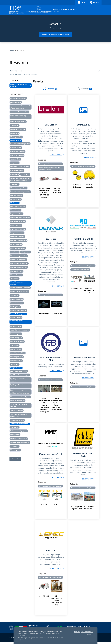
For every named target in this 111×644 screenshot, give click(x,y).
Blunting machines (16, 137)
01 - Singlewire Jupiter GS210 (77, 510)
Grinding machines (16, 245)
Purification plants (16, 327)
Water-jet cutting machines (19, 439)
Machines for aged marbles (19, 256)
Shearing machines (16, 361)
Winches (15, 446)
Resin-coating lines (16, 338)
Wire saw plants (15, 450)
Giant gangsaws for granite (19, 241)
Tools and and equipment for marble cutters (19, 416)
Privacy (77, 632)
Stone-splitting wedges (18, 401)
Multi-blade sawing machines (19, 292)
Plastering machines (17, 299)
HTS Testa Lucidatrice (89, 187)
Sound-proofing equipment (19, 371)
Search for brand (17, 71)
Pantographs (15, 296)
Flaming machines (16, 226)
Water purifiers (15, 435)
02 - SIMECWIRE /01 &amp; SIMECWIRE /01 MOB (57, 603)
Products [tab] (84, 89)
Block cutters (15, 126)
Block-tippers (15, 134)
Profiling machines (16, 318)
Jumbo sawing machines (18, 248)
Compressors (15, 163)
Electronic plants (15, 210)
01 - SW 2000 (44, 598)
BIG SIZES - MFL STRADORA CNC (89, 292)
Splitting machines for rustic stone (19, 386)
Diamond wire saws (16, 196)
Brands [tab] (50, 89)
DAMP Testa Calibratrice (77, 187)
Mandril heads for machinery (19, 264)
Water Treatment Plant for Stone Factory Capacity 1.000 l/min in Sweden (57, 406)
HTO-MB (44, 507)
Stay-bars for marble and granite (20, 397)
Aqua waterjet (44, 315)
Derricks (15, 184)
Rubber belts (15, 346)
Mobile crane (15, 279)
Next (66, 186)
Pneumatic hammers (17, 303)
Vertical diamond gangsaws (19, 431)
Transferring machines (17, 421)
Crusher (25, 175)
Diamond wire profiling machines (20, 192)
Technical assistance (17, 411)
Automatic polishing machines (19, 112)
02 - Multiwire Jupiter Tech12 (89, 510)
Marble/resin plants (16, 271)
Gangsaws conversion (17, 233)
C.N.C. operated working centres (20, 144)
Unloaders (15, 427)
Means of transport (16, 275)
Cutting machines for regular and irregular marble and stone (20, 180)
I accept (89, 634)
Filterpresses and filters (18, 222)
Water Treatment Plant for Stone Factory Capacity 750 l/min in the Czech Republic (44, 407)
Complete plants (15, 159)
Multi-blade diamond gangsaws (20, 288)
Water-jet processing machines (20, 443)
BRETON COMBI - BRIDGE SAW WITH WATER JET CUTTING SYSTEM (44, 194)
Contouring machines (17, 171)
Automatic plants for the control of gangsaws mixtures (20, 107)
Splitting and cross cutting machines (18, 380)
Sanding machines (16, 349)
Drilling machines (16, 200)
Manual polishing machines (19, 268)
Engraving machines (16, 214)
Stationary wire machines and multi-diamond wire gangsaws (20, 392)
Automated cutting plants (18, 99)
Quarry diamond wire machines (20, 330)
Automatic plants (16, 102)
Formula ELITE (57, 315)
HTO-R (57, 507)
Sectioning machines (17, 357)
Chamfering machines (17, 155)
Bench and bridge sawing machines (18, 117)
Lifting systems (26, 252)
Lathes (15, 252)
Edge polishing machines (18, 206)
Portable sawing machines (18, 311)
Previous (36, 186)
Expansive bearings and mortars (20, 218)
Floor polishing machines (18, 229)
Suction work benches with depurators (19, 406)
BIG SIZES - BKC (77, 289)
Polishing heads (15, 307)
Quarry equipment (16, 334)
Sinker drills (15, 365)
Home (12, 50)
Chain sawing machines (18, 152)
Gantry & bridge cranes (17, 237)
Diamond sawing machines (19, 188)
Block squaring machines (18, 130)
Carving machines (16, 148)
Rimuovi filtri (15, 459)
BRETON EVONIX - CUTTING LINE (57, 191)
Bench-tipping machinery (18, 122)
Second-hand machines (18, 353)
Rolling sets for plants (17, 342)
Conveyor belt (15, 175)
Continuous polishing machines (20, 167)
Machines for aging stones (18, 260)
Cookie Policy (87, 632)
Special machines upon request (20, 375)
